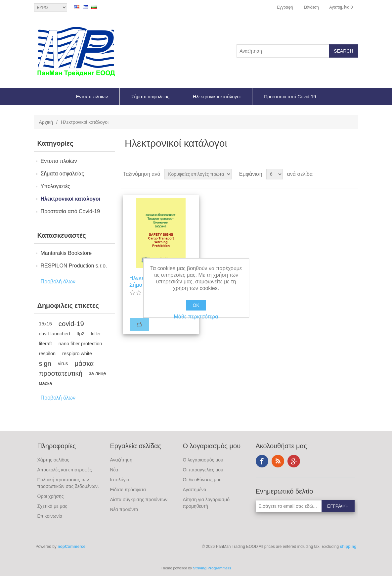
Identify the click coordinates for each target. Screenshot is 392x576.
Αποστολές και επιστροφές (65, 470)
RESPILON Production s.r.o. (74, 266)
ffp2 (80, 334)
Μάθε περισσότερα (196, 317)
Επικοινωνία (50, 516)
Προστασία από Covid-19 (290, 97)
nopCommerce (71, 547)
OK (196, 305)
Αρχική (46, 122)
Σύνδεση (311, 7)
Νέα (114, 470)
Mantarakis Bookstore (66, 253)
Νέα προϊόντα (124, 509)
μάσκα (84, 363)
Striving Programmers (212, 568)
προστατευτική (61, 373)
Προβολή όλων (58, 282)
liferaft (45, 344)
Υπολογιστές (55, 186)
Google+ (294, 461)
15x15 (45, 324)
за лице (97, 373)
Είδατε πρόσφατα (128, 490)
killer (96, 334)
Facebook (262, 461)
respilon (47, 354)
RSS (278, 461)
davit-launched (55, 334)
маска (46, 383)
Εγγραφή (285, 7)
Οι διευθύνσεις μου (202, 480)
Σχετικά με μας (52, 506)
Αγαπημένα (195, 490)
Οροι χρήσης (51, 496)
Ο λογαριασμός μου (203, 460)
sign (45, 363)
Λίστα (353, 174)
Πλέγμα (341, 174)
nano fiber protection (80, 344)
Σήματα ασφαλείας (150, 97)
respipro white (77, 354)
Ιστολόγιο (120, 480)
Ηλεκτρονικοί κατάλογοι (217, 97)
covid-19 (71, 324)
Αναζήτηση (121, 460)
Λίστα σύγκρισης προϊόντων (139, 500)
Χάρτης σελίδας (53, 460)
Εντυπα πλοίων (92, 97)
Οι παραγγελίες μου (203, 470)
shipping (348, 547)
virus (63, 363)
